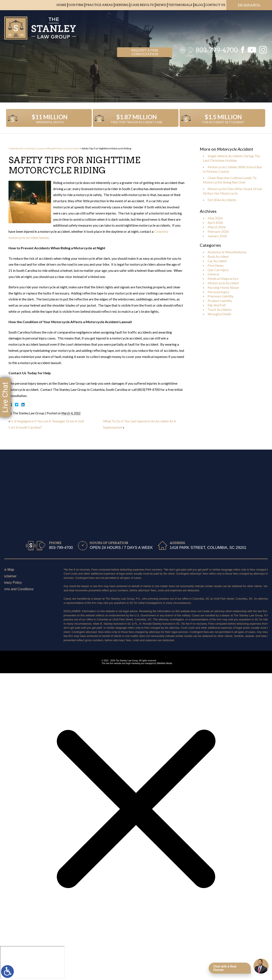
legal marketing (133, 663)
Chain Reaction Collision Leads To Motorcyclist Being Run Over (230, 180)
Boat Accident (218, 256)
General (213, 274)
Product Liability (220, 301)
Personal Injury (218, 292)
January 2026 (217, 236)
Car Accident (217, 261)
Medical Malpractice (223, 278)
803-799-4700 (215, 27)
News (161, 5)
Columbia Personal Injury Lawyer (27, 148)
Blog (199, 5)
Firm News (216, 265)
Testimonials (180, 5)
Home (61, 5)
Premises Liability (221, 296)
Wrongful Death (219, 314)
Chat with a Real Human (225, 968)
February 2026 (218, 231)
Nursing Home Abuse (223, 287)
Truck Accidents (220, 309)
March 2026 (217, 227)
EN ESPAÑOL (249, 5)
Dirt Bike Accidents (222, 200)
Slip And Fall (217, 305)
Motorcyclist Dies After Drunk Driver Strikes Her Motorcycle (233, 191)
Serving (122, 5)
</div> (32, 962)
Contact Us (215, 5)
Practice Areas (99, 5)
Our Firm (76, 5)
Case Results (142, 5)
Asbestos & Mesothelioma (227, 252)
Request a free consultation (145, 27)
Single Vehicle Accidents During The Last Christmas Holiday (231, 158)
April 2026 (215, 222)
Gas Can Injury (218, 270)
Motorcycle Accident (67, 148)
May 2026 (215, 218)
